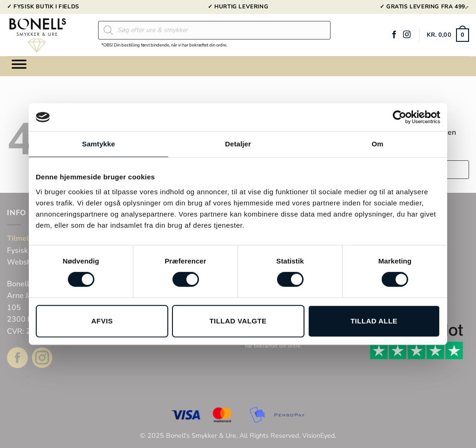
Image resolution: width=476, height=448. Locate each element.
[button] (448, 35)
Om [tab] (377, 144)
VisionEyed (318, 435)
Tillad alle (374, 321)
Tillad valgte (238, 321)
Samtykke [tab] (99, 144)
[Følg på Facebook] (394, 35)
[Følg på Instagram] (407, 35)
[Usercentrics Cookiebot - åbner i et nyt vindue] (400, 117)
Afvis (102, 321)
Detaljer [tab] (238, 144)
